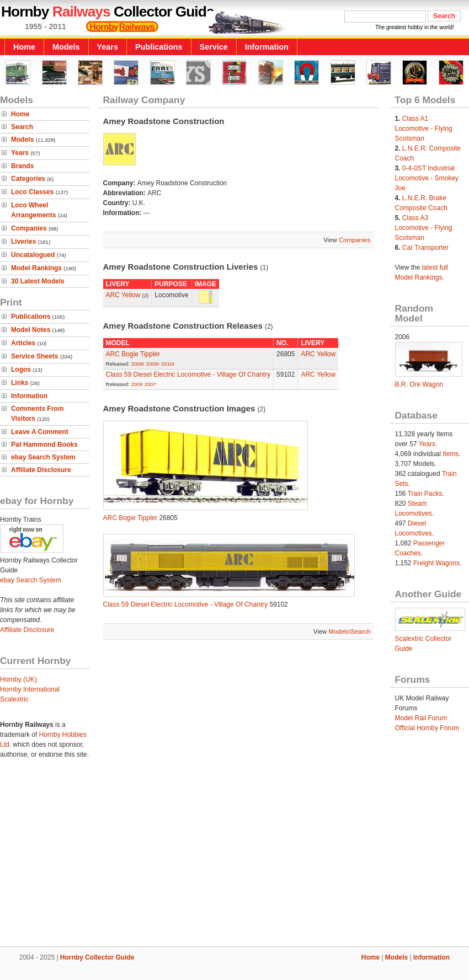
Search (22, 127)
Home (24, 47)
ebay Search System (43, 457)
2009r (153, 364)
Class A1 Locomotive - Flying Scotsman (424, 128)
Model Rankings (36, 268)
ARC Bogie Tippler (133, 354)
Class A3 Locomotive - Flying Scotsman (424, 228)
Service (214, 47)
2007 (150, 384)
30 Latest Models (38, 281)
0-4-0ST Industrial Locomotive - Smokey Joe (427, 178)
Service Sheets (34, 356)
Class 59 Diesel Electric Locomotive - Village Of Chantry (188, 374)
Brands (22, 166)
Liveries (23, 242)
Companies (29, 228)
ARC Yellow (123, 295)
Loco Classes (32, 192)
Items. (452, 454)
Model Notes (31, 330)
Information (267, 47)
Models (66, 47)
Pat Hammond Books (44, 445)
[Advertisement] (235, 856)
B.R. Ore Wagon (419, 384)
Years (108, 47)
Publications (159, 47)
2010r (168, 364)
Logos (21, 369)
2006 (137, 384)
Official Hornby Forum (427, 728)
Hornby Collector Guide (97, 957)
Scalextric (14, 699)
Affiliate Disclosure (41, 470)
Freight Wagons (436, 563)
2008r (138, 364)
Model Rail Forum (421, 718)
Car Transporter (425, 248)
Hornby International (30, 689)
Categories (28, 179)
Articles (23, 343)
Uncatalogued (33, 255)
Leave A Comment (40, 432)
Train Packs (425, 494)
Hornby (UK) (18, 679)
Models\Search (350, 631)
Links (20, 383)
